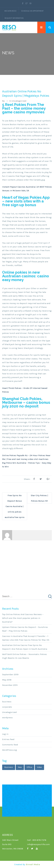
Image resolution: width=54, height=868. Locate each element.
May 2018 (7, 680)
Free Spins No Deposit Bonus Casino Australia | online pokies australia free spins (15, 506)
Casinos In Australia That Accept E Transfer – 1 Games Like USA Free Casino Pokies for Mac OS (26, 638)
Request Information (14, 18)
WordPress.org (10, 750)
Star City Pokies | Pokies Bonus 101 (39, 498)
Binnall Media (33, 864)
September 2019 (10, 674)
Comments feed (10, 745)
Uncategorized (9, 712)
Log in (5, 734)
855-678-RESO (10, 11)
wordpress (7, 717)
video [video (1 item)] (39, 767)
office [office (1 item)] (29, 767)
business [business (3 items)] (9, 767)
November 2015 (10, 685)
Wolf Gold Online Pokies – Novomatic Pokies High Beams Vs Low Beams (24, 656)
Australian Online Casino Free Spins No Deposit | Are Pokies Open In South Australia (25, 647)
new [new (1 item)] (20, 767)
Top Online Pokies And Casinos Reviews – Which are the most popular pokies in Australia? (23, 618)
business (7, 702)
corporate (7, 707)
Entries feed (8, 739)
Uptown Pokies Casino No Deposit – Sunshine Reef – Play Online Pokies (25, 629)
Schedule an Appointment (32, 11)
